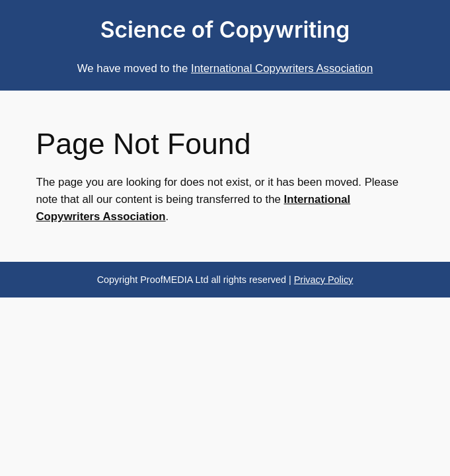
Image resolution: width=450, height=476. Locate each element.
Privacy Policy (324, 280)
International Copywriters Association (282, 68)
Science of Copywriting (225, 30)
